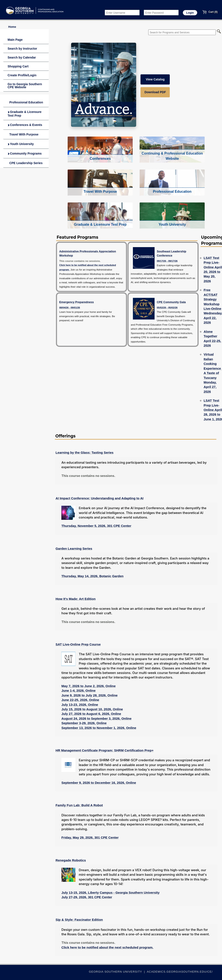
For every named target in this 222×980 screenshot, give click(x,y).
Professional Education (25, 102)
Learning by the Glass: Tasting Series (84, 452)
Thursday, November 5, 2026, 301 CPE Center (96, 526)
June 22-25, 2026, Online (80, 700)
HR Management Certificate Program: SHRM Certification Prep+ (104, 750)
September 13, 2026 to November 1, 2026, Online (99, 728)
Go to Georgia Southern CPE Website (25, 86)
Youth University (21, 144)
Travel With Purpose (23, 134)
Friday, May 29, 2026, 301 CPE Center (90, 837)
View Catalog (155, 79)
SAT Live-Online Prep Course (78, 644)
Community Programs (25, 153)
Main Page (15, 40)
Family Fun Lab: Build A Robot (79, 805)
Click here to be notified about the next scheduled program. (107, 947)
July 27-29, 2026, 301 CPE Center (87, 897)
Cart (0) (210, 12)
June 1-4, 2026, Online (78, 691)
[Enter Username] (122, 13)
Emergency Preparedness (77, 302)
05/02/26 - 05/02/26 (167, 308)
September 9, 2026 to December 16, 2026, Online (99, 783)
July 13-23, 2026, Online (80, 705)
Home (12, 27)
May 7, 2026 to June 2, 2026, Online (88, 686)
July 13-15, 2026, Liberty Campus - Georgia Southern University (110, 893)
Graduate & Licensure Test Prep (24, 114)
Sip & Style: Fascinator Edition (79, 920)
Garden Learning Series (74, 549)
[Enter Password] (161, 13)
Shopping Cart (18, 66)
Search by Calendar (22, 57)
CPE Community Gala (171, 302)
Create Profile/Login (22, 75)
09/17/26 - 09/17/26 (167, 261)
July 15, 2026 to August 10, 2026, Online (92, 709)
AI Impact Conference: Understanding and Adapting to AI (100, 498)
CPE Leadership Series (25, 163)
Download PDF (155, 92)
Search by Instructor (22, 49)
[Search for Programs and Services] (182, 32)
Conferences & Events (25, 125)
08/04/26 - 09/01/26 (70, 308)
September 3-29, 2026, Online (84, 723)
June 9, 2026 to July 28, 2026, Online (89, 695)
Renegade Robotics (71, 860)
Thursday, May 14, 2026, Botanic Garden (92, 576)
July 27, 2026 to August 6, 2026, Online (91, 714)
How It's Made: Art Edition (76, 599)
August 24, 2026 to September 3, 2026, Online (96, 718)
